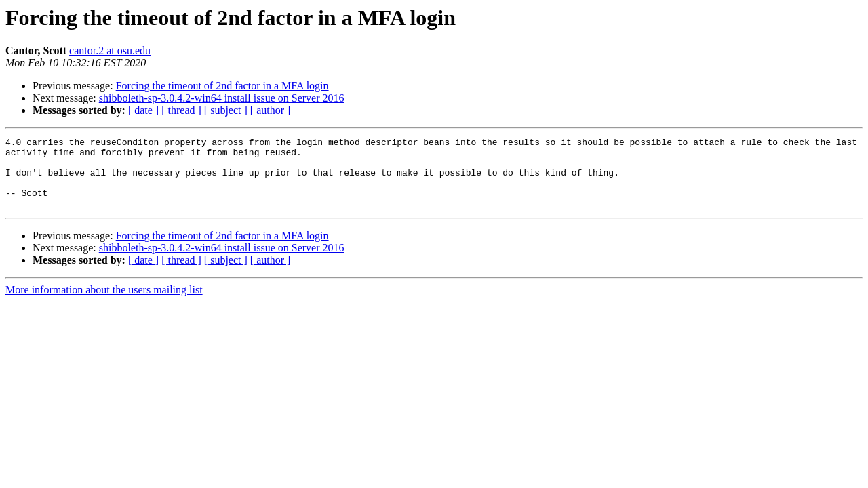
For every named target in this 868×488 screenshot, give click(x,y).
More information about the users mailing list (104, 304)
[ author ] (271, 110)
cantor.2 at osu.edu (110, 50)
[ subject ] (226, 110)
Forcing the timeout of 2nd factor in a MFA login (222, 86)
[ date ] (143, 110)
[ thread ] (181, 110)
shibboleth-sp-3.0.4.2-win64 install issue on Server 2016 (222, 98)
